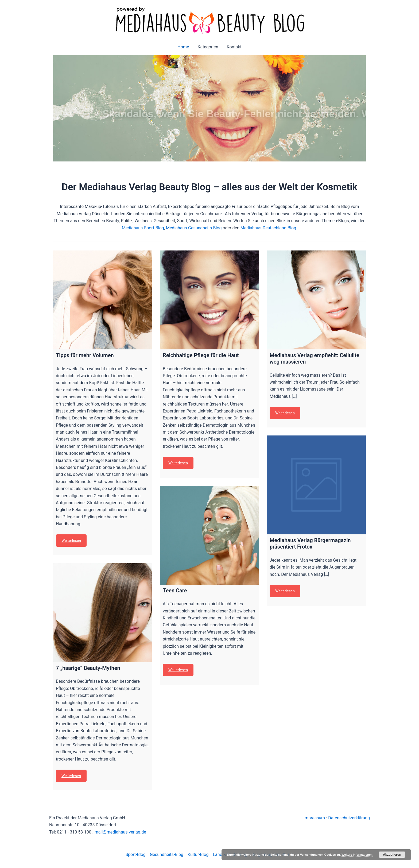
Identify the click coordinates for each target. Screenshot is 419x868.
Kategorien (208, 47)
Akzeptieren (392, 855)
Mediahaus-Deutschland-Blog (268, 228)
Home (183, 47)
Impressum (314, 818)
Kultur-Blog (198, 855)
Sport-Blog (136, 855)
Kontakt (234, 47)
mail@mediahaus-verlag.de (120, 832)
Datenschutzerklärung (349, 818)
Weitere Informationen (357, 855)
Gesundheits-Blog (167, 855)
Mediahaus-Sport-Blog (143, 228)
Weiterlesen (71, 541)
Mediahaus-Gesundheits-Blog (194, 228)
